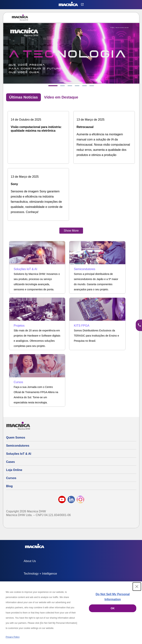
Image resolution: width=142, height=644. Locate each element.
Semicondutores (18, 446)
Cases (10, 462)
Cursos (11, 478)
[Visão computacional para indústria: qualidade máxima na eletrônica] (38, 125)
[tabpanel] (71, 169)
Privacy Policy (13, 637)
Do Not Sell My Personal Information (113, 597)
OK (113, 608)
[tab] (53, 86)
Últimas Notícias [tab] (23, 97)
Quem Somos (16, 438)
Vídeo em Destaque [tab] (61, 97)
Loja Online (14, 470)
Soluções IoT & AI (19, 454)
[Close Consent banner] (137, 587)
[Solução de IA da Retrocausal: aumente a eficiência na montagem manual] (104, 137)
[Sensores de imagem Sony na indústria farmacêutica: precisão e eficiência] (38, 194)
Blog (9, 486)
